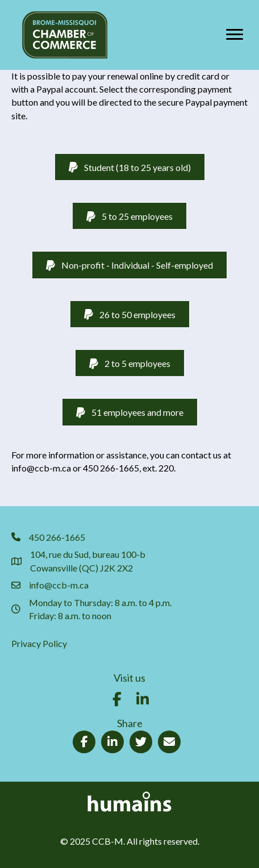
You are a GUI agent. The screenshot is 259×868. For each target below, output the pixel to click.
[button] (117, 699)
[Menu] (235, 35)
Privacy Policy (39, 643)
